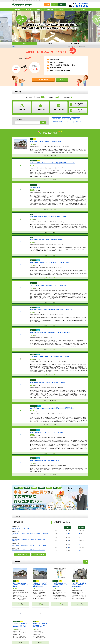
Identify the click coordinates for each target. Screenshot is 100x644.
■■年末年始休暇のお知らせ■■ (19, 445)
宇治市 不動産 (14, 47)
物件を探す (33, 624)
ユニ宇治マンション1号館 (56, 406)
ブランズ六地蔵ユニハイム (62, 418)
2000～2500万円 (27, 294)
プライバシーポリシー (17, 639)
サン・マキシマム (34, 406)
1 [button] (48, 41)
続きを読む (6, 500)
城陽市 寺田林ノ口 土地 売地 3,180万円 (21, 189)
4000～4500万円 (38, 298)
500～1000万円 (26, 291)
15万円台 (55, 301)
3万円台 (78, 291)
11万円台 (63, 298)
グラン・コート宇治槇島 (33, 415)
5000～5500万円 (27, 301)
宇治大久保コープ (44, 406)
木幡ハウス (16, 406)
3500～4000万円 (27, 298)
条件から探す (79, 122)
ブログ (32, 639)
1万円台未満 (56, 291)
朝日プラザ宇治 (79, 406)
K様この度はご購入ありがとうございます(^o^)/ (76, 493)
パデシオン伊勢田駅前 (59, 415)
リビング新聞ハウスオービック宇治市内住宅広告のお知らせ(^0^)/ (67, 457)
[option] (50, 27)
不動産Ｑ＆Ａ (15, 630)
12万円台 (70, 298)
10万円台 (55, 298)
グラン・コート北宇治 (18, 412)
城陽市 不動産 (34, 622)
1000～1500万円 (36, 291)
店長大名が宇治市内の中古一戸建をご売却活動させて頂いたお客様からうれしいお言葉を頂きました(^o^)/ (50, 495)
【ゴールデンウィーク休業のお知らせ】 (21, 434)
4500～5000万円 (17, 301)
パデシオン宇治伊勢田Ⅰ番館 (19, 415)
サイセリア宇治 (28, 412)
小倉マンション (24, 406)
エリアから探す (57, 119)
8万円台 (76, 294)
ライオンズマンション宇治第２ (72, 409)
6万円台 (62, 294)
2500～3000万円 (38, 294)
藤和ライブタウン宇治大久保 (19, 421)
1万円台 (64, 291)
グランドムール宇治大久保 (76, 418)
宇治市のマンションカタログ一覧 (80, 402)
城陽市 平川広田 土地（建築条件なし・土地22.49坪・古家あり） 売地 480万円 (30, 206)
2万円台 (71, 291)
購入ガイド (15, 628)
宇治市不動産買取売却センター (56, 632)
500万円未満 (16, 291)
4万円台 (85, 291)
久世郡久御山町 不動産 (17, 624)
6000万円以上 (17, 304)
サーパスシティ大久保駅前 (30, 418)
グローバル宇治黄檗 (46, 409)
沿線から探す (67, 119)
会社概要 (33, 635)
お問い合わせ (34, 637)
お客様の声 (33, 630)
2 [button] (50, 41)
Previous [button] (2, 27)
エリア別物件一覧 (35, 631)
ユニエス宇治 (37, 412)
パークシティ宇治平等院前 (46, 415)
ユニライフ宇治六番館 (48, 412)
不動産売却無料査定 (17, 637)
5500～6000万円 (38, 301)
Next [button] (98, 27)
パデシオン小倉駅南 (17, 418)
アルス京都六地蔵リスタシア (72, 415)
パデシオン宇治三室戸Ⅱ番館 (61, 412)
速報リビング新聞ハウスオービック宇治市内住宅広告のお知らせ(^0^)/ (68, 446)
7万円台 (69, 294)
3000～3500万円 (17, 298)
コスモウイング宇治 (68, 406)
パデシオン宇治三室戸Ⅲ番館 (33, 409)
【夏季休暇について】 (17, 449)
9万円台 (83, 294)
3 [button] (52, 41)
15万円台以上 (64, 301)
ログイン (33, 626)
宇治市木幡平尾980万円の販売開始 (20, 454)
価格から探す (76, 119)
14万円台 (85, 298)
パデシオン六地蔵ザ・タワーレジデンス (46, 418)
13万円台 (78, 298)
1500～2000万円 (17, 294)
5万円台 (55, 294)
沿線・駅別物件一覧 (35, 633)
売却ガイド (33, 628)
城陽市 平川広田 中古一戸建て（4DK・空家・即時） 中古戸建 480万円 (28, 211)
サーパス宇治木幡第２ (74, 412)
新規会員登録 (15, 626)
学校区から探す (69, 122)
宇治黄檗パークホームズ (33, 421)
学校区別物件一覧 (16, 635)
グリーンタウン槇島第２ (58, 409)
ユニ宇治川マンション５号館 (19, 409)
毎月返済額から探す (58, 122)
